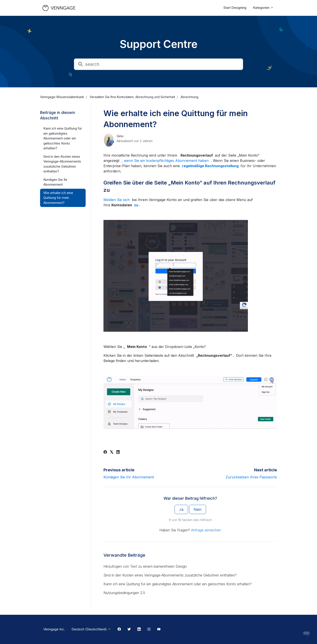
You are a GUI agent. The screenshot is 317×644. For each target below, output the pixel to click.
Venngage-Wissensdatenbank (62, 97)
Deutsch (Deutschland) (91, 629)
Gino (120, 136)
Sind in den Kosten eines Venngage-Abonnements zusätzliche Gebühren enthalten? (170, 575)
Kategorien (263, 8)
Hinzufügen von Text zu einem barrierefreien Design (145, 566)
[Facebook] (105, 452)
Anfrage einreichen (206, 530)
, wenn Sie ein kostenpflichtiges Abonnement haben (166, 161)
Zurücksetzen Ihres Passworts (251, 477)
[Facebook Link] (119, 629)
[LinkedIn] (118, 452)
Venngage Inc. (54, 629)
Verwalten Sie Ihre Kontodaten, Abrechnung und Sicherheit (132, 97)
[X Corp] (112, 452)
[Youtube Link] (159, 629)
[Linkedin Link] (139, 629)
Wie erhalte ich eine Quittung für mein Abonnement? (58, 198)
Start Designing (235, 8)
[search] (158, 64)
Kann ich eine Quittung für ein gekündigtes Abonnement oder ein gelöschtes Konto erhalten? (178, 584)
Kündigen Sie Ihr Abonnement (129, 477)
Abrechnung (189, 97)
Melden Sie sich (117, 200)
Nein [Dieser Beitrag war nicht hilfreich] (198, 509)
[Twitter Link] (129, 629)
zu (137, 205)
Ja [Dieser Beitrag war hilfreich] (181, 509)
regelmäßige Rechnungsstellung (211, 166)
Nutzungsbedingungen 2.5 (124, 593)
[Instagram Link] (149, 629)
